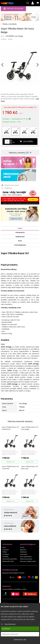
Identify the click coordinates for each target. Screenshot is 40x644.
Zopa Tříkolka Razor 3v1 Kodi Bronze (10, 428)
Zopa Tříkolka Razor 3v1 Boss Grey (30, 468)
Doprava (5, 550)
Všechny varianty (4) (20, 153)
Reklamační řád (8, 561)
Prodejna (6, 554)
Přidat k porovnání (10, 185)
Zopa (10, 39)
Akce (4, 547)
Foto (20, 241)
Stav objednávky (26, 557)
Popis (20, 228)
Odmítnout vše (20, 640)
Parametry (20, 232)
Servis (22, 547)
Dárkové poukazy (26, 559)
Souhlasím (6, 629)
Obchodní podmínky (10, 559)
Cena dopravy (20, 245)
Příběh (5, 552)
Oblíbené (23, 552)
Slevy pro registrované (28, 561)
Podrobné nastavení (10, 634)
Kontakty (5, 557)
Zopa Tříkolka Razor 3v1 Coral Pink (10, 468)
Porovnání (24, 554)
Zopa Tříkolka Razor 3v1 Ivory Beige (30, 428)
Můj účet (23, 550)
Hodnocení (20, 237)
